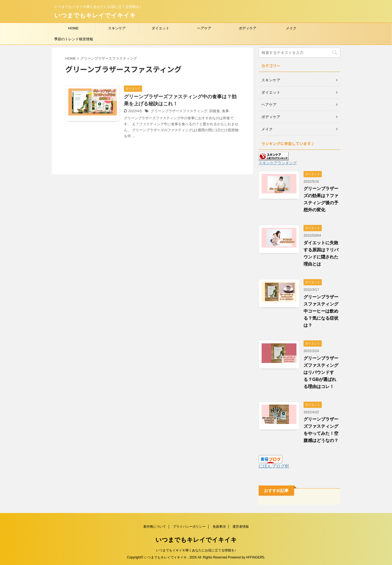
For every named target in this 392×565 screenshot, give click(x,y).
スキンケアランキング (278, 163)
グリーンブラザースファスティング (179, 111)
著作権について (155, 527)
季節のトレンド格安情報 (74, 39)
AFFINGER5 (255, 557)
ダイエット (160, 28)
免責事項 (219, 527)
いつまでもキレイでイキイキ (95, 15)
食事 (225, 111)
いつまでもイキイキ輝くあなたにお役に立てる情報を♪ (196, 550)
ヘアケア (204, 28)
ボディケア (248, 28)
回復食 (215, 111)
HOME (73, 28)
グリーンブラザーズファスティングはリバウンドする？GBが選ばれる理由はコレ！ (321, 372)
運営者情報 (241, 527)
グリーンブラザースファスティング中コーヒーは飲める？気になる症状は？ (321, 311)
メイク (291, 28)
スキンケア (117, 28)
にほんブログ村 (274, 466)
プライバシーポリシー (189, 527)
